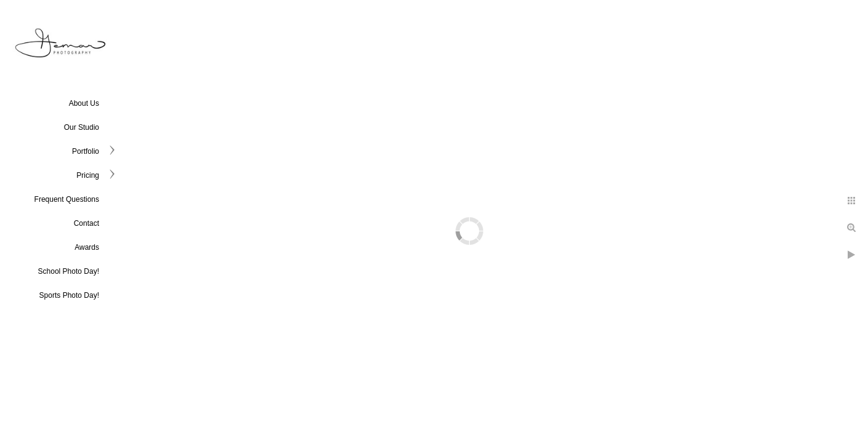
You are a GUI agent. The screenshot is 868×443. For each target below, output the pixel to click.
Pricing (88, 175)
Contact (86, 223)
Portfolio (86, 151)
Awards (87, 247)
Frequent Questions (67, 199)
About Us (84, 103)
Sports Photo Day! (69, 295)
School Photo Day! (69, 271)
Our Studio (82, 127)
